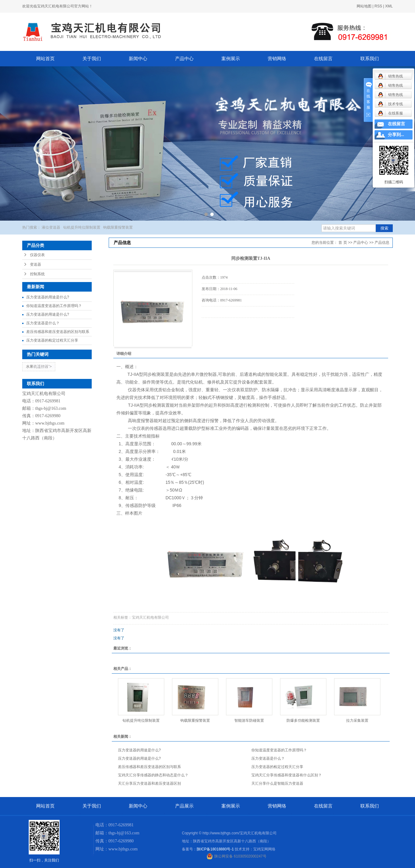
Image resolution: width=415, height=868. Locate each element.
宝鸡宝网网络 (264, 849)
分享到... (396, 135)
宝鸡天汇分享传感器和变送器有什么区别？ (287, 775)
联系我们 (370, 59)
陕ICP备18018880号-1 (215, 849)
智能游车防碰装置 (249, 721)
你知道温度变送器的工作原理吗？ (54, 306)
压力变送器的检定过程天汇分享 (52, 340)
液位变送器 (51, 227)
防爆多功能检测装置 (303, 721)
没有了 (119, 630)
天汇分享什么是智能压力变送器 (277, 783)
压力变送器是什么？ (43, 323)
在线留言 (323, 59)
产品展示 (184, 806)
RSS (378, 6)
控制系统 (37, 274)
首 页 (343, 243)
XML (389, 6)
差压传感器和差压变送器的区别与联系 (58, 332)
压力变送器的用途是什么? (48, 297)
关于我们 (92, 59)
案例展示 (231, 59)
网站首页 (45, 59)
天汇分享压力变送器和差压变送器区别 (149, 783)
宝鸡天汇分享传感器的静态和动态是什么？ (153, 775)
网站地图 (364, 6)
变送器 (36, 264)
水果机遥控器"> (39, 367)
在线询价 (219, 326)
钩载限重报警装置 (118, 227)
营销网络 (277, 59)
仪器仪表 (37, 255)
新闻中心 (138, 59)
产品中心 (184, 59)
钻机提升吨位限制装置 (82, 227)
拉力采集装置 (357, 721)
